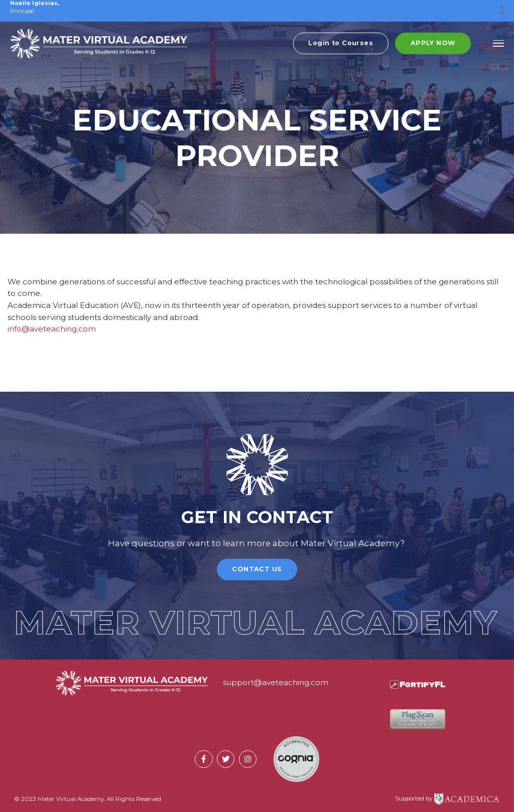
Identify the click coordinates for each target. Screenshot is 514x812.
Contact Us (257, 569)
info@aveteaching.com (52, 329)
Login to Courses (341, 46)
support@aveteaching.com (276, 682)
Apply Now (433, 46)
